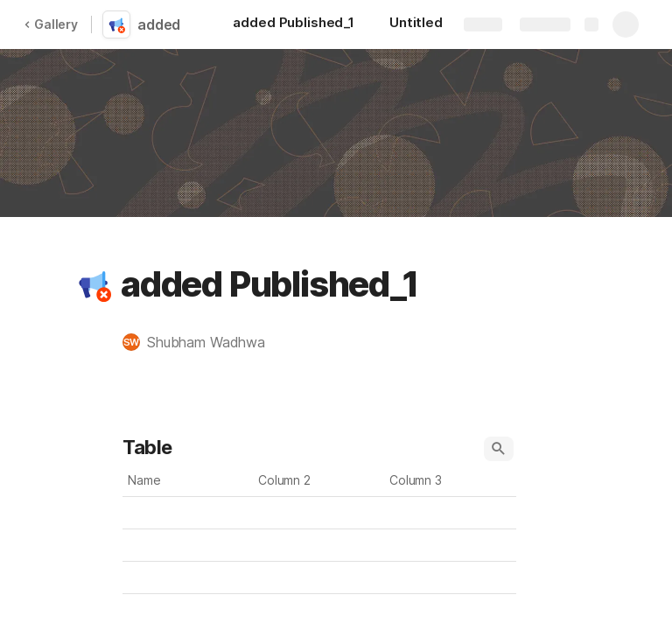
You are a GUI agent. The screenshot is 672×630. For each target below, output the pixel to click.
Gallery (51, 24)
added (159, 24)
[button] (94, 284)
